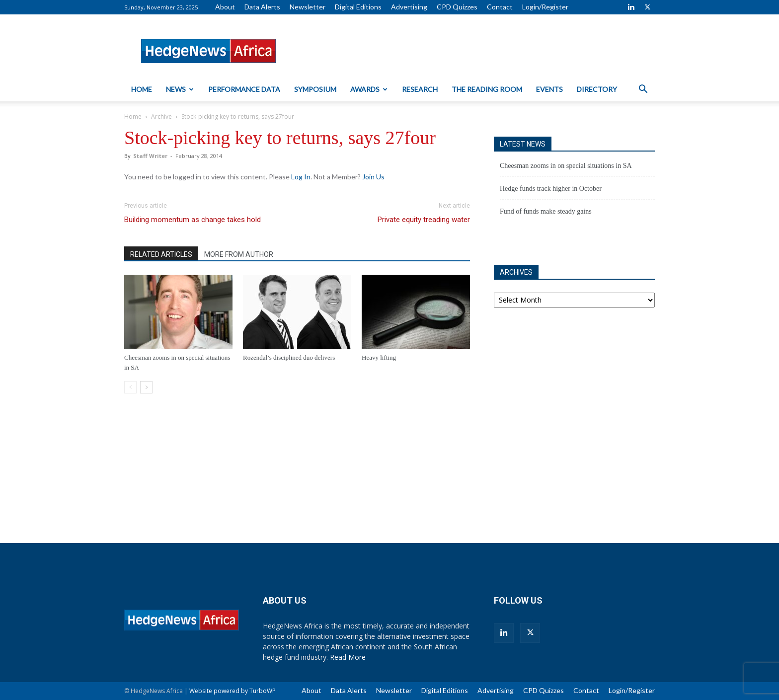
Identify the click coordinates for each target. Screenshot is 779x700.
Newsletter (308, 7)
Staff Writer (150, 156)
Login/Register (545, 7)
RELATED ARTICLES (161, 254)
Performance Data (244, 89)
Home (142, 89)
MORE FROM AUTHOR (239, 254)
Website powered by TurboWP (233, 691)
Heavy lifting (379, 357)
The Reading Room (487, 89)
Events (549, 89)
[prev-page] (130, 387)
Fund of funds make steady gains (546, 211)
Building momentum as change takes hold (193, 220)
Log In (301, 177)
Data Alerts (262, 7)
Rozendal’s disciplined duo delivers (289, 357)
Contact (500, 7)
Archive (161, 117)
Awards (369, 89)
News (180, 89)
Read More (348, 657)
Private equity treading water (424, 220)
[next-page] (146, 387)
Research (420, 89)
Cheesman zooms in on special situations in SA (566, 166)
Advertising (409, 7)
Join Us (373, 177)
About (225, 7)
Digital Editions (358, 7)
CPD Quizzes (457, 7)
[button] (643, 90)
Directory (597, 89)
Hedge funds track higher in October (551, 189)
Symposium (315, 89)
